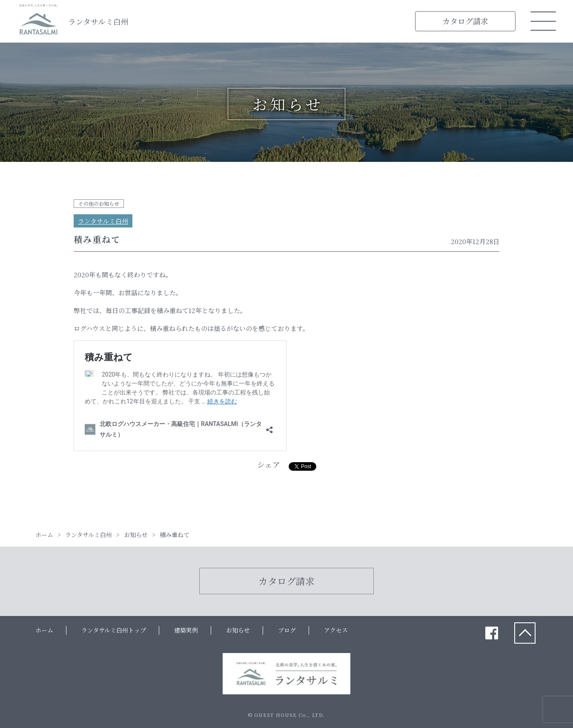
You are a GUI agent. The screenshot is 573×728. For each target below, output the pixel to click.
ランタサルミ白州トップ (114, 630)
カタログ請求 (465, 21)
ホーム (44, 630)
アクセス (336, 630)
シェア (269, 464)
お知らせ (238, 630)
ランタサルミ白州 (98, 21)
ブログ (287, 630)
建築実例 (186, 630)
